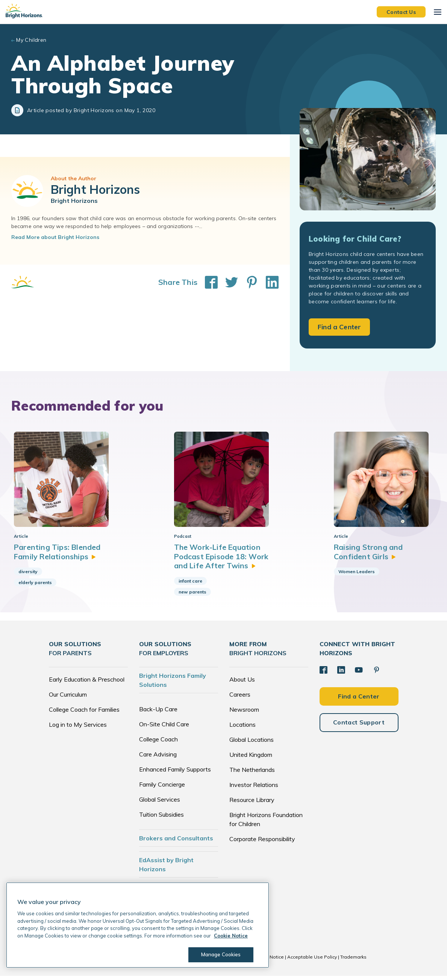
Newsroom (244, 714)
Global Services (160, 803)
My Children (31, 40)
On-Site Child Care (164, 728)
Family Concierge (162, 788)
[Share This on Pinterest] (248, 282)
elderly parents (35, 587)
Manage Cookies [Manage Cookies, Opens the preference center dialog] (220, 954)
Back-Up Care (158, 713)
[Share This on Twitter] (228, 282)
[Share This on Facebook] (208, 282)
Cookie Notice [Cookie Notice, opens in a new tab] (231, 936)
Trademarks (353, 961)
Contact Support (359, 726)
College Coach (158, 743)
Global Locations (252, 744)
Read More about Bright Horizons (55, 237)
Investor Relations (254, 789)
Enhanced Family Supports (175, 773)
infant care (190, 585)
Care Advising (158, 758)
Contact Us (401, 12)
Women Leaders (357, 576)
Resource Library (252, 804)
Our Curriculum (68, 698)
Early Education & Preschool (87, 683)
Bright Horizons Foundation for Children (266, 823)
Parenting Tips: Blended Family (58, 556)
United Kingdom (251, 759)
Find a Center (339, 327)
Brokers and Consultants (176, 842)
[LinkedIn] (341, 674)
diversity (28, 576)
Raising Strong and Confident (369, 556)
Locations (242, 729)
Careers (240, 698)
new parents (192, 596)
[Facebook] (323, 674)
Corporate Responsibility (262, 843)
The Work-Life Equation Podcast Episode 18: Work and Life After (222, 560)
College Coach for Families (84, 714)
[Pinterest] (375, 674)
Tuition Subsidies (161, 819)
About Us (242, 683)
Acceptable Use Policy (312, 961)
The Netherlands (252, 774)
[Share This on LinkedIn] (268, 282)
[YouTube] (358, 674)
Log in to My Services (78, 729)
